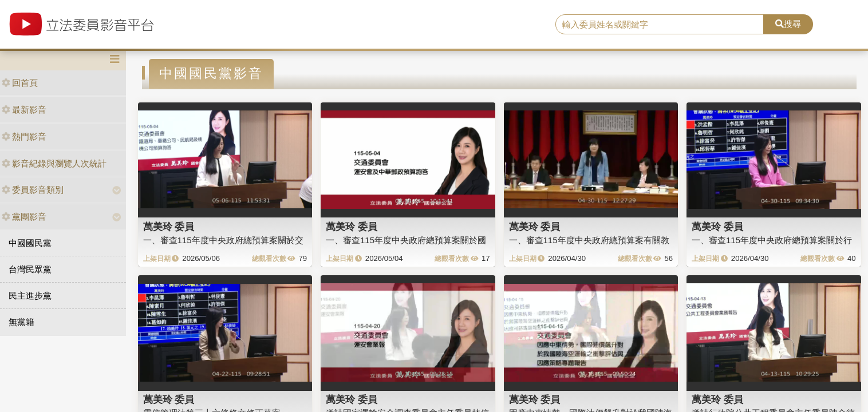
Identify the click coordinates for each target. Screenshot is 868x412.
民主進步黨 (30, 296)
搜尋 (788, 24)
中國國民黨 (30, 243)
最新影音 (24, 110)
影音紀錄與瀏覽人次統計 (54, 163)
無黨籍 (21, 322)
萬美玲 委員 (169, 227)
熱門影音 (24, 136)
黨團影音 (24, 217)
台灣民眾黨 (30, 269)
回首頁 (20, 83)
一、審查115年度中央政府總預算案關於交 (223, 240)
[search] (660, 25)
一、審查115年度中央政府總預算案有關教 (589, 240)
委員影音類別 (33, 190)
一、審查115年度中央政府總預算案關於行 (772, 240)
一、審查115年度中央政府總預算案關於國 (406, 240)
